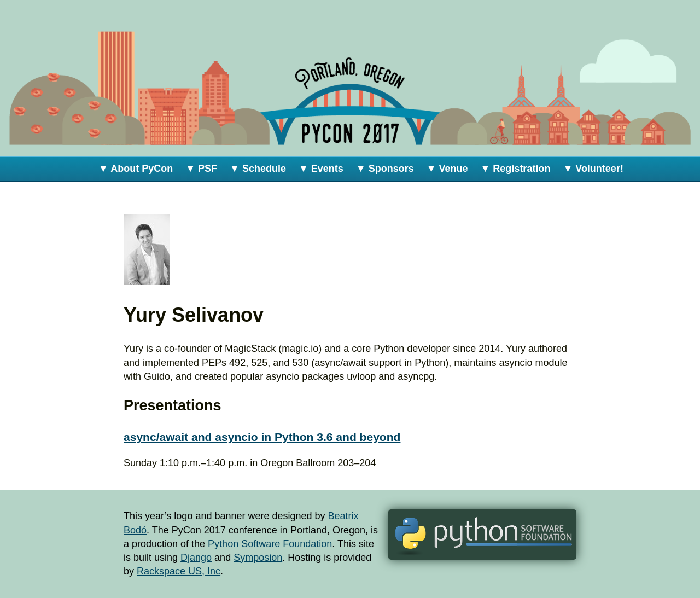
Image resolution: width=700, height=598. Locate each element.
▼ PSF (201, 169)
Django (196, 558)
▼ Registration (516, 169)
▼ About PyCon (136, 169)
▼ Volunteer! (593, 169)
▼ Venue (447, 169)
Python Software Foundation (270, 544)
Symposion (258, 558)
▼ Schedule (258, 169)
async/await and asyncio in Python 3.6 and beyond (262, 437)
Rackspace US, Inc (179, 571)
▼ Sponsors (385, 169)
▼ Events (321, 169)
